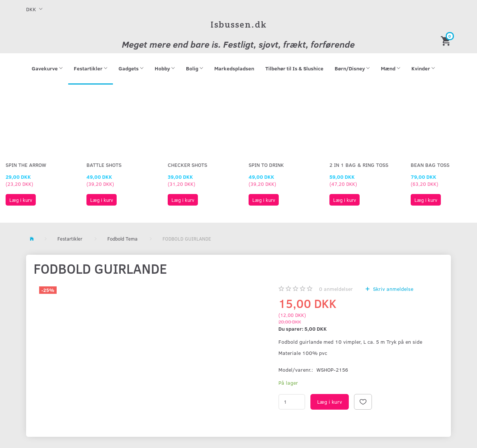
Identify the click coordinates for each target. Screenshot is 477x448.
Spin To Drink (266, 165)
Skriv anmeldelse (392, 289)
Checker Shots (187, 165)
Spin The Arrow (26, 165)
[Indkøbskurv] (447, 40)
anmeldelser (336, 289)
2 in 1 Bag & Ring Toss (359, 165)
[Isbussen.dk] (239, 24)
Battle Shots (104, 165)
